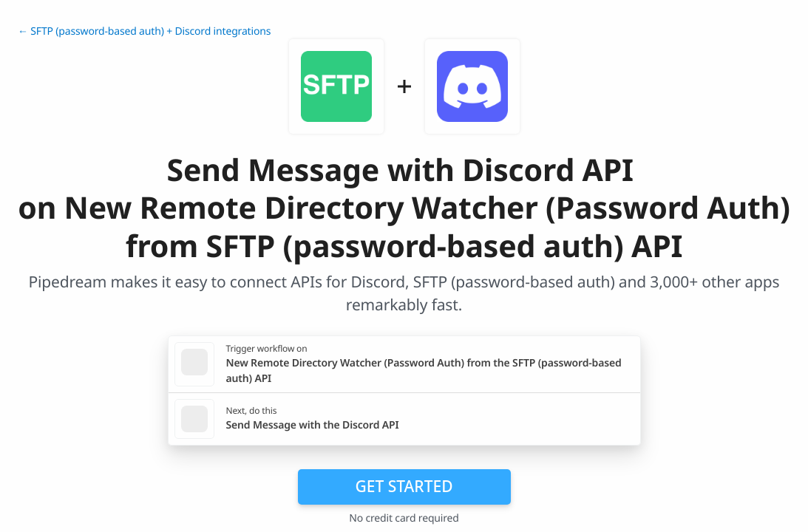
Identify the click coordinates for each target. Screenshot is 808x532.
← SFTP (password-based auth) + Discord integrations (144, 31)
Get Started (404, 486)
